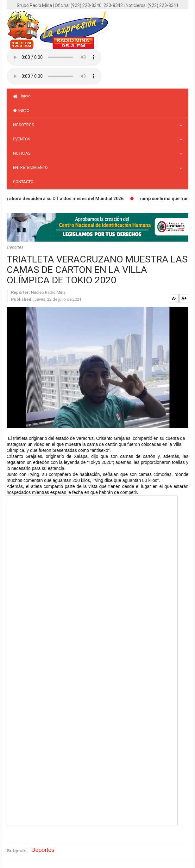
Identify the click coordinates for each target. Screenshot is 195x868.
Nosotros (25, 125)
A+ (184, 298)
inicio (21, 111)
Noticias (23, 153)
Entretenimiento (32, 167)
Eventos (23, 139)
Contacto (23, 182)
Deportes (15, 247)
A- (174, 298)
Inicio (22, 96)
